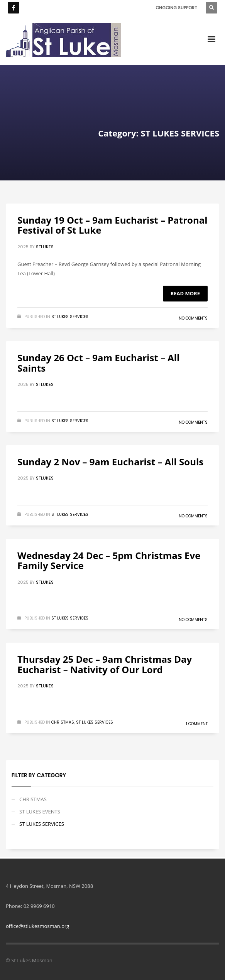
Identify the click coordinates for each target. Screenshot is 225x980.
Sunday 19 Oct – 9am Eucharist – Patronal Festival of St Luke (112, 225)
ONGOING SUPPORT (176, 8)
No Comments (193, 318)
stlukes (45, 247)
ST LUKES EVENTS (40, 812)
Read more (185, 293)
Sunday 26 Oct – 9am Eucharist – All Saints (98, 363)
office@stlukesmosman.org (37, 926)
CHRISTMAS (63, 722)
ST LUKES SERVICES (70, 317)
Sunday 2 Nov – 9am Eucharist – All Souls (110, 462)
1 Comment (197, 724)
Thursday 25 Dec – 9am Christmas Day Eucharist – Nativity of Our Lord (105, 664)
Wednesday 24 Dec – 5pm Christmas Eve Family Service (109, 560)
